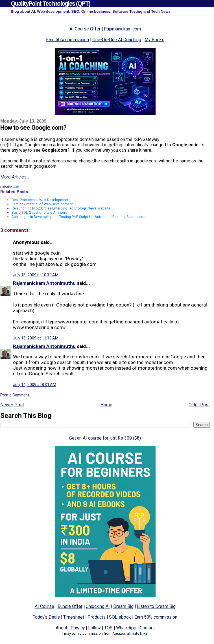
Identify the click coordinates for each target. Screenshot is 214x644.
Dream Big (123, 606)
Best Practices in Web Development (40, 200)
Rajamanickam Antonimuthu (44, 283)
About (61, 628)
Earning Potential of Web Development (42, 204)
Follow (94, 628)
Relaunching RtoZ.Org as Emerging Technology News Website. (61, 208)
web (16, 187)
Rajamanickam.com (122, 29)
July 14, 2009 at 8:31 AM (35, 385)
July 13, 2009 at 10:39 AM (36, 275)
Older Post (199, 405)
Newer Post (12, 405)
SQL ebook (120, 617)
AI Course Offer (85, 29)
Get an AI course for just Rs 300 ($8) (105, 438)
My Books (154, 40)
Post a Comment (15, 395)
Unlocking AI (98, 606)
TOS (108, 628)
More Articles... (15, 177)
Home (106, 405)
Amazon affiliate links (130, 633)
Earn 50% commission (67, 40)
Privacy (78, 628)
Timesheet (74, 617)
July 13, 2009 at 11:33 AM (36, 338)
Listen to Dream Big (156, 606)
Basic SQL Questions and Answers (39, 212)
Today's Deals (46, 617)
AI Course (44, 606)
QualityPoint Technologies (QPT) (50, 4)
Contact (147, 628)
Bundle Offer (70, 606)
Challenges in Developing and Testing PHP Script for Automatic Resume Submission (78, 217)
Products (97, 617)
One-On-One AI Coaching (117, 40)
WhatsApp (126, 628)
